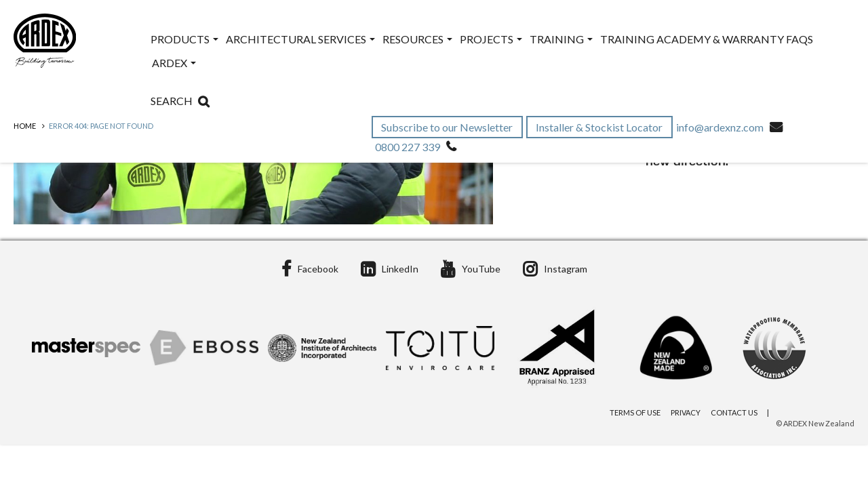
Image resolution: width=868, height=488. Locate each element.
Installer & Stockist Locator (600, 127)
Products (184, 39)
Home (25, 126)
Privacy (686, 412)
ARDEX (174, 63)
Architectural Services (300, 39)
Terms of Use (635, 412)
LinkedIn (390, 269)
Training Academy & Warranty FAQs (707, 39)
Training (561, 39)
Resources (417, 39)
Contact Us (734, 412)
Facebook (310, 269)
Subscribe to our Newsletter (448, 127)
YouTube (471, 269)
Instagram (555, 269)
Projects (491, 39)
